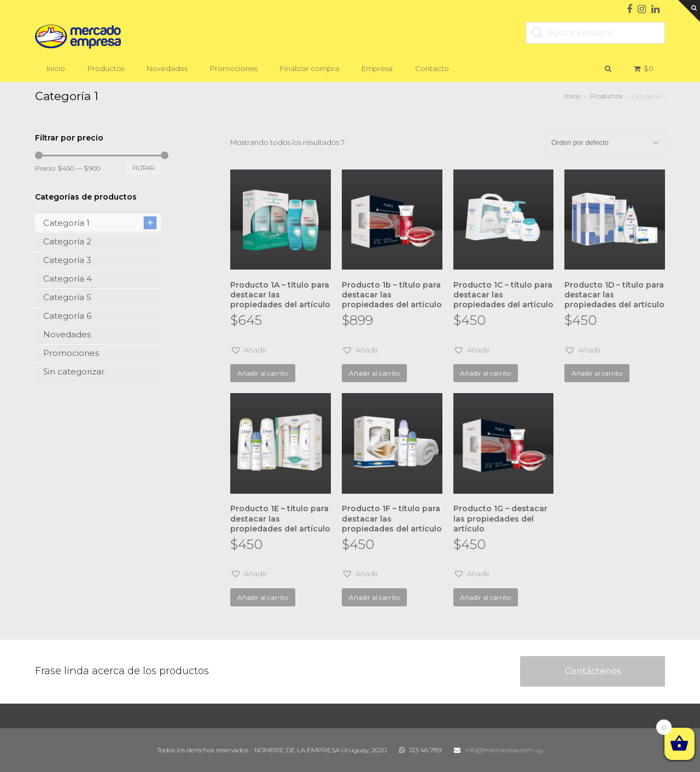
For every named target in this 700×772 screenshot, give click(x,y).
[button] (249, 350)
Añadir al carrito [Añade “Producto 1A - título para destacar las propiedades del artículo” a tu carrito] (263, 373)
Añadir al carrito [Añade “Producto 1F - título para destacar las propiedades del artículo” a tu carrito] (374, 597)
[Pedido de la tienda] (606, 143)
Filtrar (143, 168)
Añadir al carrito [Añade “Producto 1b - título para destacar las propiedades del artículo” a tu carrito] (374, 373)
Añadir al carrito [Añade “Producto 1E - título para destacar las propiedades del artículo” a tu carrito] (263, 597)
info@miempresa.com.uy (504, 750)
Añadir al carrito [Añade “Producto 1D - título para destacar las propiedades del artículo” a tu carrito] (597, 373)
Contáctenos (593, 671)
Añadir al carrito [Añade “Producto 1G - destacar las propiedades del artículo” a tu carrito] (485, 597)
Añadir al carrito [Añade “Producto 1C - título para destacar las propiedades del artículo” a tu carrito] (485, 373)
